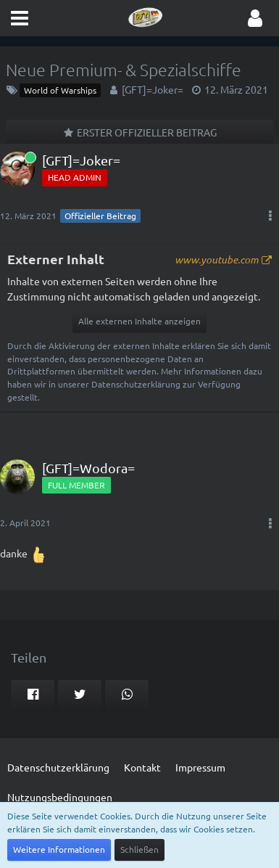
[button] (20, 18)
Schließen (139, 849)
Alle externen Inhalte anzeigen (139, 321)
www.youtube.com (217, 259)
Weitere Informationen (59, 849)
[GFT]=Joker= (153, 89)
